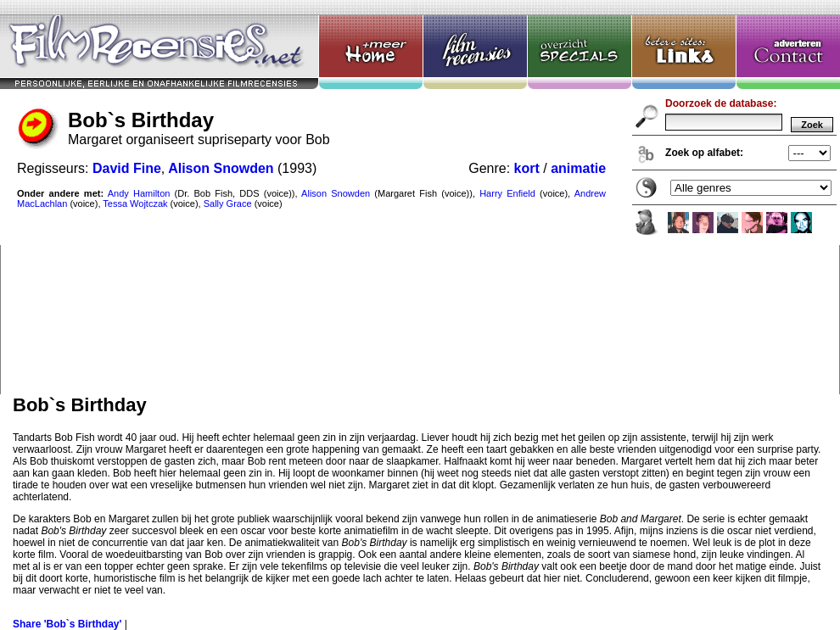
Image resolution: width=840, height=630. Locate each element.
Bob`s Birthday (420, 197)
